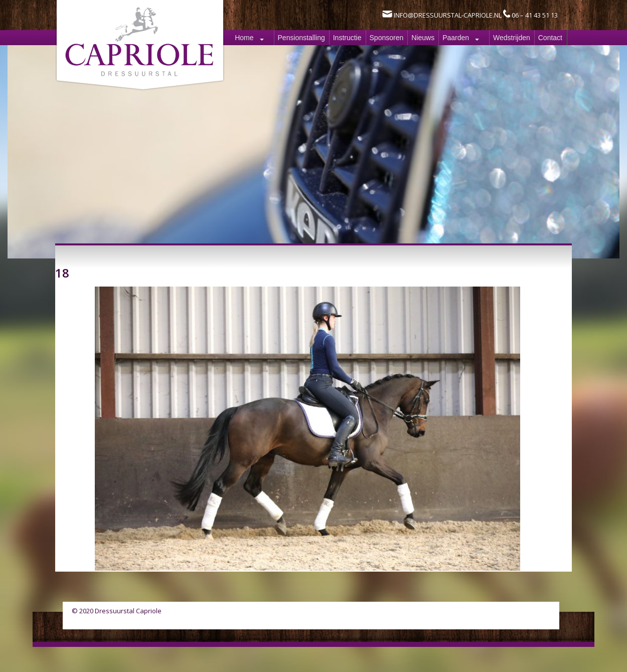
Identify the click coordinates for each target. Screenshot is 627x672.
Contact (550, 38)
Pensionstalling (301, 38)
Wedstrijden (512, 38)
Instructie (347, 38)
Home (244, 38)
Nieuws (423, 38)
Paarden (456, 38)
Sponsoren (387, 38)
